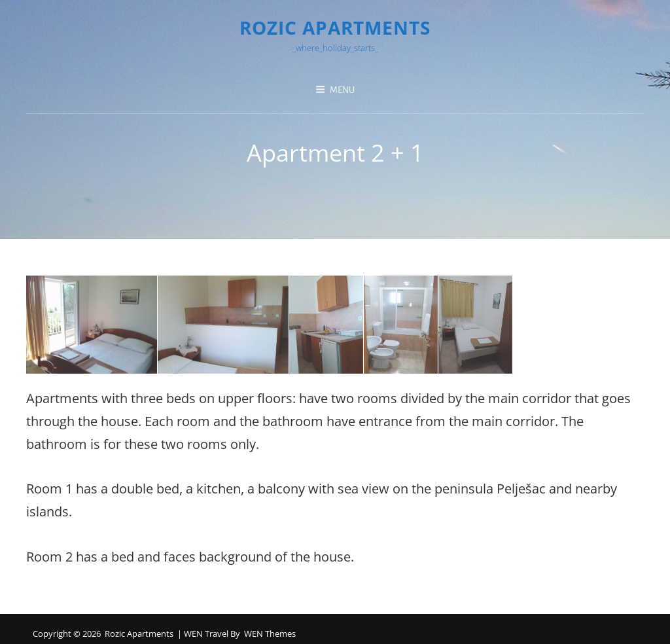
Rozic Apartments (335, 27)
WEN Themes (270, 634)
